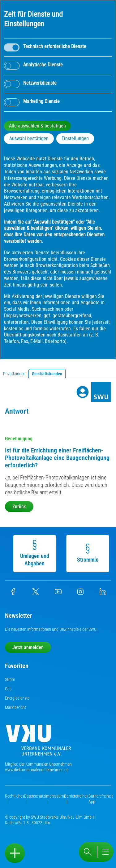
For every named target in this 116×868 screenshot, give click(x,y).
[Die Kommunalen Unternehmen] (38, 743)
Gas (8, 689)
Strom (10, 679)
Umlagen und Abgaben (34, 553)
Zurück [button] (19, 507)
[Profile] (83, 392)
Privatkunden (14, 374)
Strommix (87, 553)
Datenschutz (35, 796)
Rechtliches (15, 796)
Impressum (55, 796)
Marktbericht (15, 707)
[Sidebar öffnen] (15, 853)
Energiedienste (17, 698)
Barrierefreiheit (76, 796)
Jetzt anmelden (28, 647)
